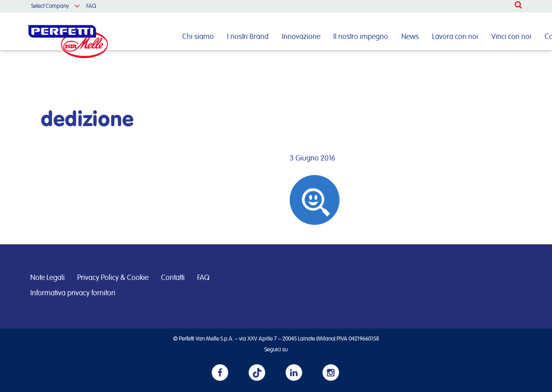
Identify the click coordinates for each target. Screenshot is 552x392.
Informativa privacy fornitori (73, 293)
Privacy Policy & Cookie (113, 278)
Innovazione (301, 37)
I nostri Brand (248, 37)
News (410, 37)
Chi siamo (198, 37)
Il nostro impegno (361, 37)
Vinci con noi (511, 37)
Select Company (50, 6)
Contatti (173, 278)
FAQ (91, 6)
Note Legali (48, 278)
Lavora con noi (455, 37)
